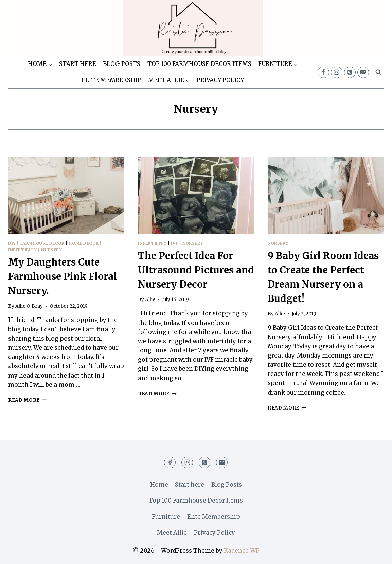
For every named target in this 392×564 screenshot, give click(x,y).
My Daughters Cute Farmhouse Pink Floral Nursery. (63, 276)
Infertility (23, 250)
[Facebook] (323, 72)
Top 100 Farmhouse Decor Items (199, 64)
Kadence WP (242, 551)
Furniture (166, 517)
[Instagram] (337, 72)
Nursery (51, 250)
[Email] (363, 72)
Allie (150, 300)
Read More (28, 400)
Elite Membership (111, 80)
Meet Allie (172, 533)
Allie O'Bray (29, 306)
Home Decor (84, 243)
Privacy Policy (220, 80)
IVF (174, 243)
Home (159, 485)
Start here (78, 64)
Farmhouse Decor (42, 243)
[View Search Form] (378, 72)
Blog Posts (122, 64)
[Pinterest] (350, 72)
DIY (12, 243)
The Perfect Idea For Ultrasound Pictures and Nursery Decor (196, 270)
